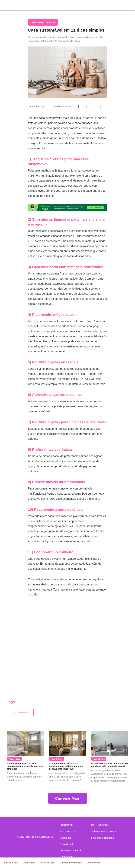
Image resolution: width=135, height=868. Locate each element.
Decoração (29, 863)
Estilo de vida (47, 863)
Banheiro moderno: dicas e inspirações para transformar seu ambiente (25, 766)
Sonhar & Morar (19, 4)
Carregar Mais (67, 798)
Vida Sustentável (20, 712)
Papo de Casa (10, 863)
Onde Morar (93, 863)
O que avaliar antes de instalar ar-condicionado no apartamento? (110, 765)
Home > (35, 22)
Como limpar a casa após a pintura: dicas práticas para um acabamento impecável (66, 766)
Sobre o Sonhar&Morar (104, 832)
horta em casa (44, 274)
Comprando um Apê (71, 863)
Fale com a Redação (103, 838)
